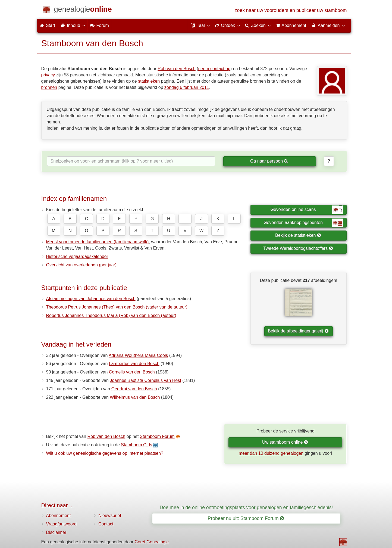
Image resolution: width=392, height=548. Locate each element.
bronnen (49, 87)
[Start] (83, 10)
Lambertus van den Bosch (134, 364)
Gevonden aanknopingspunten (303, 223)
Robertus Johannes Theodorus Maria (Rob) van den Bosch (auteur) (111, 315)
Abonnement (59, 516)
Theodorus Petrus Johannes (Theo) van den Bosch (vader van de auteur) (117, 307)
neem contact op (214, 69)
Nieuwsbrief (110, 516)
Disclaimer (56, 532)
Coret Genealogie (152, 542)
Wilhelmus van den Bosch (135, 397)
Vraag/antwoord (61, 524)
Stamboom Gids (137, 445)
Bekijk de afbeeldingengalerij (298, 331)
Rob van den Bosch (177, 69)
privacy (48, 75)
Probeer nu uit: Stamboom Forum (246, 518)
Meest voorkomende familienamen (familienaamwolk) (98, 242)
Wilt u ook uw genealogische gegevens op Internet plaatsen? (105, 453)
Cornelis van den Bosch (132, 372)
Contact (106, 524)
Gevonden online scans (307, 210)
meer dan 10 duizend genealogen (271, 453)
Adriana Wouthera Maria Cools (138, 355)
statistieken (149, 81)
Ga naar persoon (269, 161)
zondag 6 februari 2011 (187, 87)
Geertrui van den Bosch (134, 389)
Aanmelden (328, 25)
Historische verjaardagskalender (77, 256)
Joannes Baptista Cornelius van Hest (145, 380)
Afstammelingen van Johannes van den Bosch (91, 299)
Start (48, 25)
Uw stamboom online (285, 442)
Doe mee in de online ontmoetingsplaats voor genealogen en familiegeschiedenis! (246, 507)
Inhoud (73, 25)
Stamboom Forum (157, 436)
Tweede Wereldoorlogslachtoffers (298, 248)
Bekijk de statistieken (298, 235)
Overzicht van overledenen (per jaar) (81, 265)
